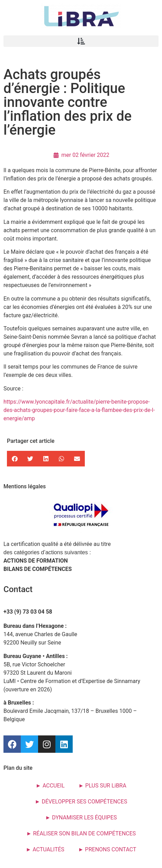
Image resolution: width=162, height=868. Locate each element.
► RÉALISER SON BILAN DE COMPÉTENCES (81, 833)
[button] (81, 41)
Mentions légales (25, 486)
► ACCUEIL (50, 786)
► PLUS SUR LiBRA (102, 786)
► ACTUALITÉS (45, 849)
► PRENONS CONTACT (107, 849)
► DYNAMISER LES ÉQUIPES (81, 818)
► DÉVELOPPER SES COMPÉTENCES (81, 802)
